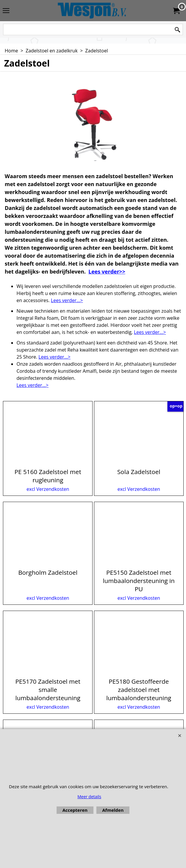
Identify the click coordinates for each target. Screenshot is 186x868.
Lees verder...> (67, 300)
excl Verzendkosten (48, 489)
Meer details (89, 797)
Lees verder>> (107, 271)
